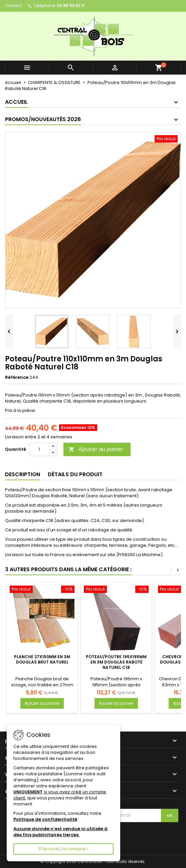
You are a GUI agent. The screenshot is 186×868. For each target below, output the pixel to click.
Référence (17, 377)
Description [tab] (23, 474)
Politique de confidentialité (45, 819)
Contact (14, 6)
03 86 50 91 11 (71, 6)
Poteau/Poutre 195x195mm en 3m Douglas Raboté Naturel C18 (116, 662)
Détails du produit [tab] (75, 474)
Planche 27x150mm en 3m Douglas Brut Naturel (42, 659)
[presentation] (133, 835)
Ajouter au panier (96, 449)
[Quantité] (39, 449)
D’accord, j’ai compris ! (63, 849)
